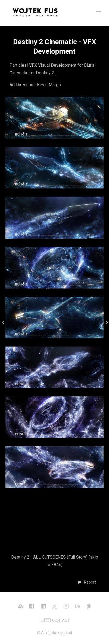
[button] (87, 582)
